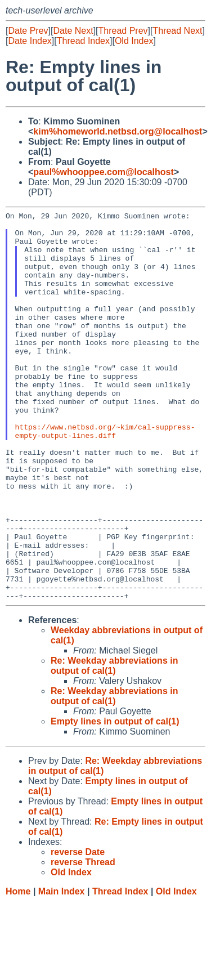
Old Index (134, 41)
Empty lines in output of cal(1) (115, 799)
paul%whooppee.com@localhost (103, 172)
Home (18, 969)
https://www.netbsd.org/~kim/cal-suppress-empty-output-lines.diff (105, 476)
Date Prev (28, 31)
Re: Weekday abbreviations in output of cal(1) (114, 743)
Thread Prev (123, 31)
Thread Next (177, 31)
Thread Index (83, 41)
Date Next (73, 31)
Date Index (30, 41)
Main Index (62, 969)
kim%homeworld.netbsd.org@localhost (118, 131)
